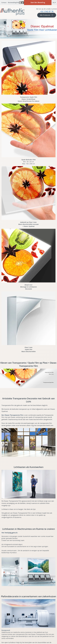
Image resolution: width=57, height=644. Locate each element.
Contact (4, 2)
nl (54, 2)
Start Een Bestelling (38, 2)
